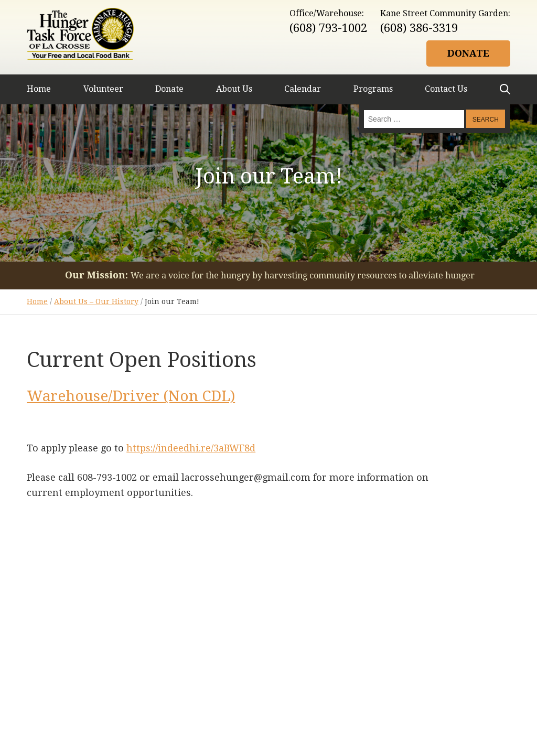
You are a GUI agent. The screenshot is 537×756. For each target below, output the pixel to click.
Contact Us (446, 89)
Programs (373, 89)
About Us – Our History (96, 301)
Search (505, 89)
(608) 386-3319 (419, 28)
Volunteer (103, 89)
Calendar (303, 89)
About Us (234, 89)
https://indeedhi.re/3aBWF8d (191, 448)
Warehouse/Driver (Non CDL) (131, 396)
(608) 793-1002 (328, 28)
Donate (468, 53)
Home (39, 89)
